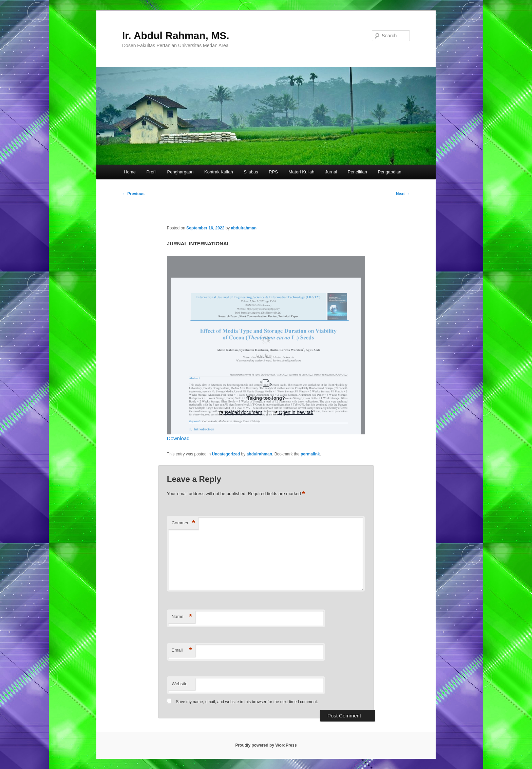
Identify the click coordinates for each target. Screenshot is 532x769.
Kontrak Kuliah (219, 172)
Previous (133, 194)
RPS (273, 172)
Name (182, 617)
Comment (183, 523)
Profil (151, 172)
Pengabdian (389, 172)
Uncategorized (226, 454)
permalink (310, 454)
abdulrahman (244, 228)
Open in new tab (293, 412)
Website (180, 684)
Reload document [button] (241, 412)
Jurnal (331, 172)
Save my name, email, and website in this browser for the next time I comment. (247, 702)
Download (178, 438)
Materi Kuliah (302, 172)
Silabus (251, 172)
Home (130, 172)
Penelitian (357, 172)
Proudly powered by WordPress (266, 745)
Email (182, 650)
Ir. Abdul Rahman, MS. (176, 35)
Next (403, 194)
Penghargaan (180, 172)
